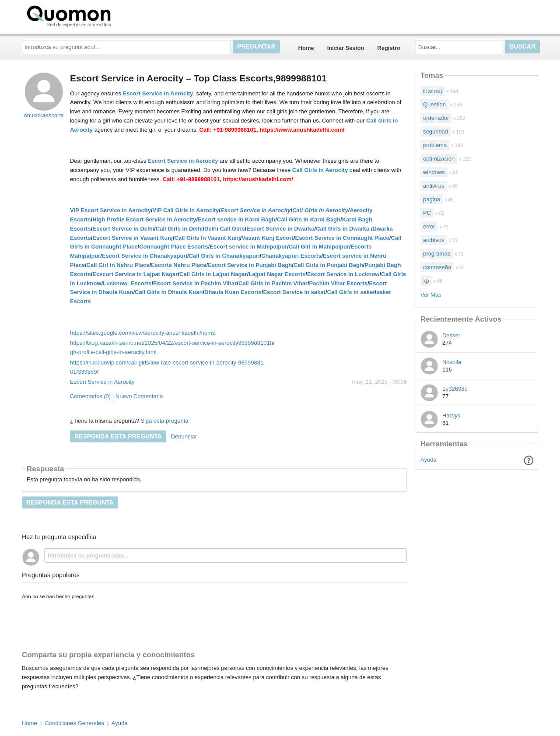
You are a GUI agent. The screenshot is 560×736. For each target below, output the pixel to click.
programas (437, 254)
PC (427, 213)
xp (426, 281)
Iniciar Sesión (346, 48)
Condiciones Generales (75, 723)
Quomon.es (97, 15)
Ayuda (429, 460)
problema (435, 145)
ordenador (436, 118)
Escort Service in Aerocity (102, 382)
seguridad (436, 131)
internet (432, 91)
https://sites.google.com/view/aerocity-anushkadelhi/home (143, 333)
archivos (434, 240)
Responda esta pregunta (118, 436)
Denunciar (184, 436)
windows (434, 172)
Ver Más (431, 295)
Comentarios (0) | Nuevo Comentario (116, 396)
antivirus (434, 186)
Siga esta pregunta (164, 421)
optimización (439, 159)
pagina (432, 199)
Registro (389, 48)
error (429, 226)
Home (306, 48)
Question (434, 104)
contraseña (437, 267)
